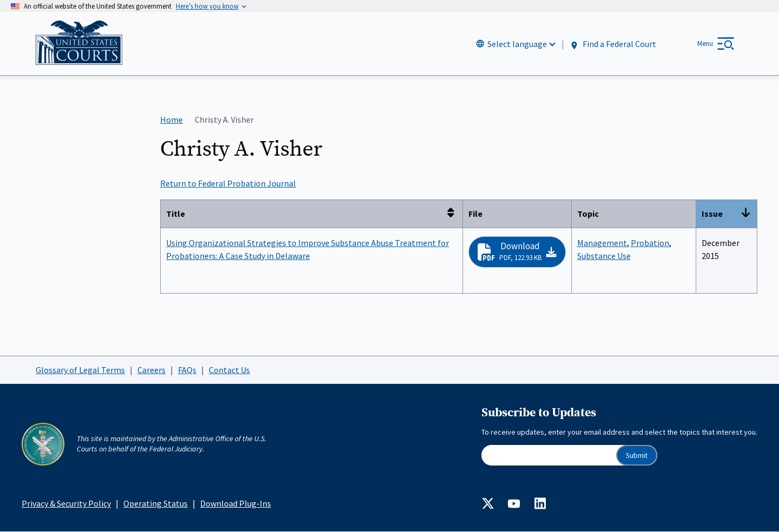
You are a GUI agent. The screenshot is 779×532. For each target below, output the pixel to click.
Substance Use (604, 256)
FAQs (187, 370)
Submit (637, 455)
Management (602, 243)
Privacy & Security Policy (66, 503)
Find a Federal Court (613, 44)
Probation (650, 243)
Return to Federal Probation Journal (228, 184)
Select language (517, 44)
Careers (151, 370)
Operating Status (156, 503)
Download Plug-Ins (236, 503)
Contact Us (229, 370)
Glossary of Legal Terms (80, 370)
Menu (705, 44)
